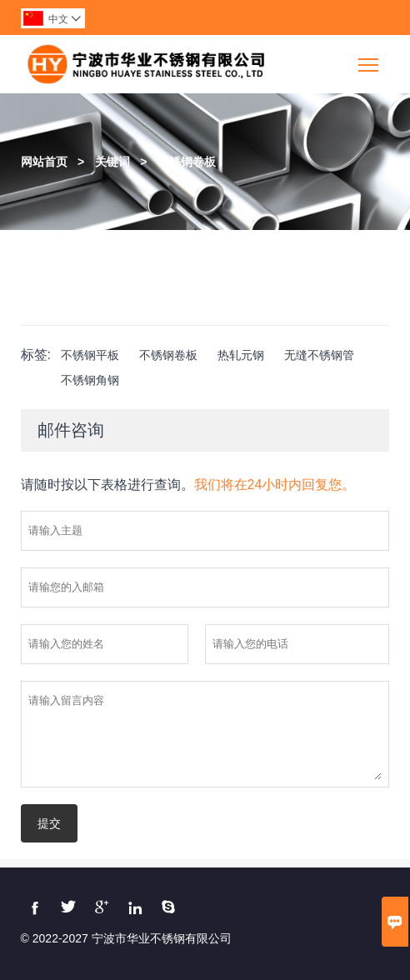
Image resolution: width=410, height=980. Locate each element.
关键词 (112, 162)
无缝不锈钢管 (319, 355)
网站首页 (44, 162)
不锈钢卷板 (187, 162)
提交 (49, 823)
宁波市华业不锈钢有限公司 (162, 938)
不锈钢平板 (90, 355)
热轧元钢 (241, 355)
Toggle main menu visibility (370, 59)
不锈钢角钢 (90, 380)
